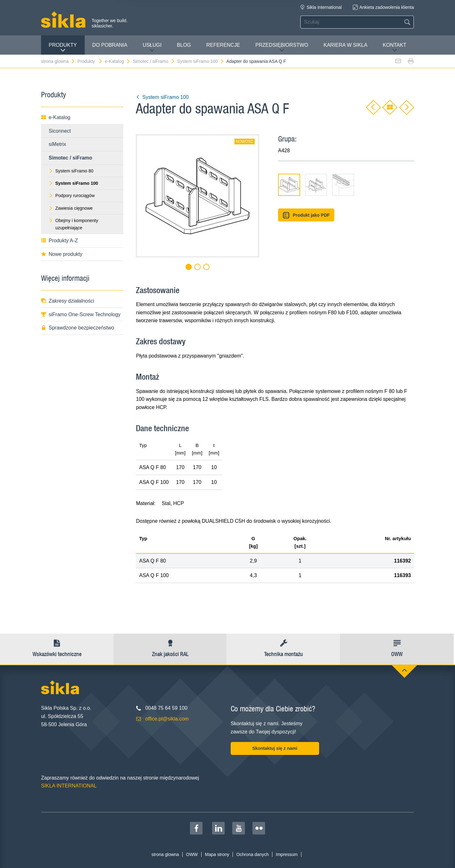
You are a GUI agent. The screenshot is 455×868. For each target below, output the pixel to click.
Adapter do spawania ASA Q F (256, 61)
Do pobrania (110, 45)
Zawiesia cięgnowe (71, 208)
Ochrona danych (253, 854)
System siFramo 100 (201, 61)
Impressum (287, 854)
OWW (192, 854)
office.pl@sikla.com (167, 719)
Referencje (223, 45)
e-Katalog (118, 61)
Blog (184, 45)
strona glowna (58, 61)
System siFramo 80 (71, 171)
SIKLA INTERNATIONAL (69, 786)
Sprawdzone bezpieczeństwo (78, 328)
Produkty (63, 48)
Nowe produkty (62, 254)
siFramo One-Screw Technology (81, 314)
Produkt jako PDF (306, 215)
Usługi (152, 48)
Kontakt (394, 48)
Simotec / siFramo (154, 61)
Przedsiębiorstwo (282, 48)
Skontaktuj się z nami (275, 748)
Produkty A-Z (59, 241)
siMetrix (57, 144)
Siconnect (60, 131)
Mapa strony (217, 854)
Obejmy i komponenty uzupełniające (73, 224)
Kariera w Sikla (346, 45)
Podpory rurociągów (72, 196)
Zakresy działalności (68, 301)
